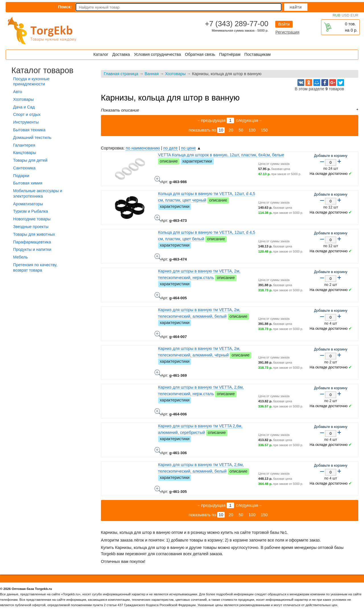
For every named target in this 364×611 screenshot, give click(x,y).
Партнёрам (230, 54)
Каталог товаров (42, 70)
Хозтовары (175, 74)
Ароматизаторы (28, 204)
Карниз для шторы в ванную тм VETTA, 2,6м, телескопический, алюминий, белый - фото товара (158, 489)
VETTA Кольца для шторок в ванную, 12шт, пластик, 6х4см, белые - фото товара (158, 179)
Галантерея (24, 145)
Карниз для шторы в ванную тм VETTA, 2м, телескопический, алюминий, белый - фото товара (158, 334)
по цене (188, 148)
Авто (17, 92)
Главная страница (121, 74)
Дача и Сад (24, 107)
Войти (284, 24)
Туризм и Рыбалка (31, 211)
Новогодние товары (32, 219)
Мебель (20, 257)
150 (264, 130)
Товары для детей (30, 160)
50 (241, 130)
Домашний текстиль (32, 138)
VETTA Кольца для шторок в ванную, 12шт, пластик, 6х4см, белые (221, 155)
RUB (337, 15)
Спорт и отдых (27, 114)
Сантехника (24, 168)
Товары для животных (34, 234)
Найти (296, 7)
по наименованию (143, 148)
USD (345, 15)
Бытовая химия (28, 183)
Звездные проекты (31, 227)
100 (252, 130)
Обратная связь (200, 54)
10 (221, 130)
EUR (354, 15)
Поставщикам (257, 54)
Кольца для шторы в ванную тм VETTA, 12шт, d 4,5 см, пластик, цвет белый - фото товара (158, 257)
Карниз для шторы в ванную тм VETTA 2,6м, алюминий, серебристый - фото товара (158, 450)
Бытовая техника (29, 130)
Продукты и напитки (32, 249)
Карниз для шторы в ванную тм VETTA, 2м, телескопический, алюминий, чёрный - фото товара (158, 373)
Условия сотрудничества (157, 54)
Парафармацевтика (32, 242)
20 (231, 130)
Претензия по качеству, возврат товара (35, 267)
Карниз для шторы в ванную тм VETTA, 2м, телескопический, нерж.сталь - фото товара (158, 296)
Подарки (21, 176)
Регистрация (287, 32)
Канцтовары (25, 153)
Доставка (121, 54)
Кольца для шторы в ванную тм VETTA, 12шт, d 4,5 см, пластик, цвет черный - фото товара (158, 218)
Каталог (101, 54)
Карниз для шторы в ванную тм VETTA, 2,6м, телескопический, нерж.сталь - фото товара (158, 412)
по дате (170, 148)
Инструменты (26, 122)
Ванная (151, 74)
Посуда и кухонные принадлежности (31, 82)
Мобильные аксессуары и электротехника (38, 193)
